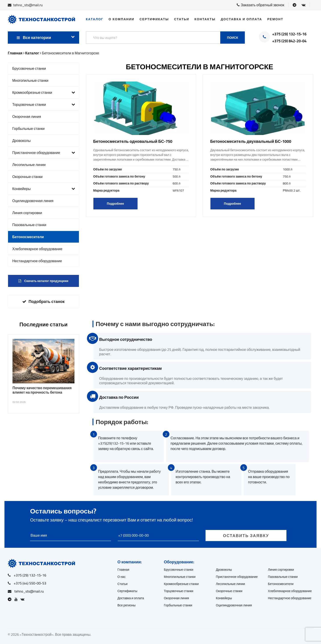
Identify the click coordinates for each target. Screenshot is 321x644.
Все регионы (127, 605)
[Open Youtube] (17, 599)
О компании (121, 19)
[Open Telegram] (294, 5)
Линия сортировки (27, 213)
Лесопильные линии (29, 165)
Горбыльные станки (28, 129)
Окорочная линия (27, 117)
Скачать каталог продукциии (43, 281)
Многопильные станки (30, 80)
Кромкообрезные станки (44, 92)
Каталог (95, 19)
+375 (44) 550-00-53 (30, 583)
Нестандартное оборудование (37, 261)
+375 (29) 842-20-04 (289, 41)
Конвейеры (44, 189)
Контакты (205, 19)
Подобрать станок (43, 302)
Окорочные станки (27, 177)
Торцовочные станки (44, 104)
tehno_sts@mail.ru (28, 5)
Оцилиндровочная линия (33, 201)
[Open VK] (304, 5)
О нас (122, 577)
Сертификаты (154, 19)
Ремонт (275, 19)
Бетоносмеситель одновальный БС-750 (133, 141)
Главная (123, 570)
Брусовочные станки (29, 68)
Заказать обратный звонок (260, 5)
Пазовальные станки (29, 225)
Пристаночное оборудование (44, 153)
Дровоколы (21, 141)
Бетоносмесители (28, 237)
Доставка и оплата (241, 19)
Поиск (233, 38)
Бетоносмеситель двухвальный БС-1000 (251, 141)
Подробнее (115, 204)
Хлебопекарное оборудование (37, 249)
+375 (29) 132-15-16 (289, 34)
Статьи (182, 19)
